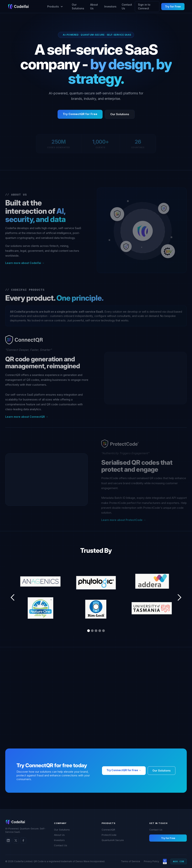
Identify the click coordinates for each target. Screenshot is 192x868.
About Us (94, 6)
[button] (54, 7)
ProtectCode (109, 835)
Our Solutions (78, 6)
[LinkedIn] (8, 840)
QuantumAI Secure (113, 840)
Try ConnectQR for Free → (124, 770)
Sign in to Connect (144, 6)
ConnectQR (108, 830)
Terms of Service (130, 861)
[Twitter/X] (16, 840)
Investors (110, 6)
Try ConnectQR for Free (80, 116)
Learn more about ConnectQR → (27, 419)
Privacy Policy (151, 861)
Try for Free (173, 6)
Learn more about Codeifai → (25, 265)
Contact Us (127, 6)
